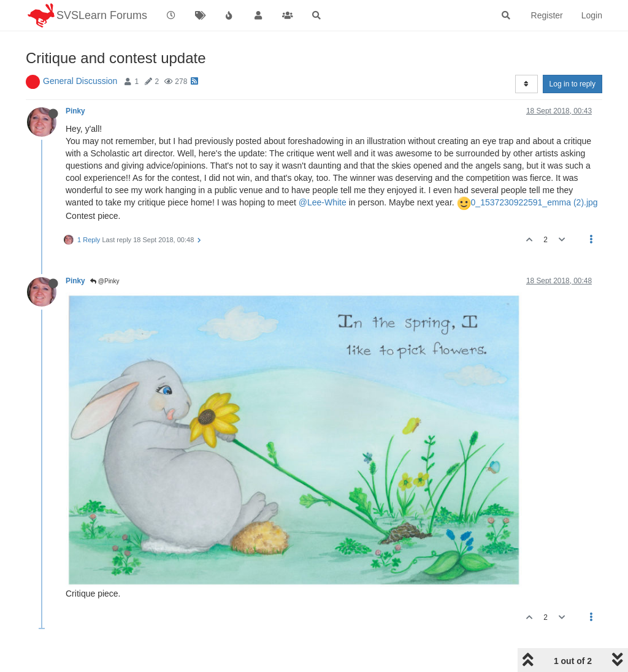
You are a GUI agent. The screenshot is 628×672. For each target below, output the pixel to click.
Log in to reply (572, 84)
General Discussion (80, 81)
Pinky (75, 111)
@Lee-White (323, 202)
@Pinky (105, 281)
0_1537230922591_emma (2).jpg (534, 202)
